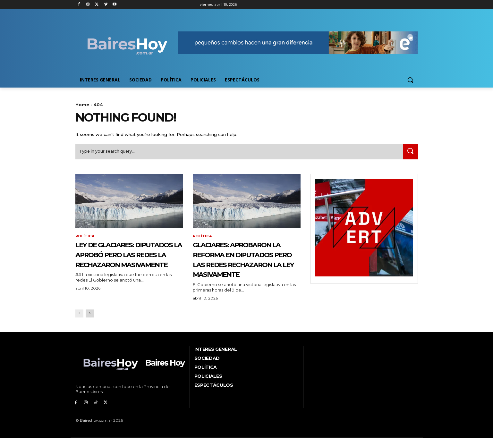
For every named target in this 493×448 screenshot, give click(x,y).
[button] (410, 80)
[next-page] (90, 326)
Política (85, 239)
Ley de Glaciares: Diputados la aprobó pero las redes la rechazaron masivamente (127, 266)
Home (82, 105)
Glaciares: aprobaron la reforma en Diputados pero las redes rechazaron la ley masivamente (246, 266)
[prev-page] (79, 326)
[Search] (409, 154)
